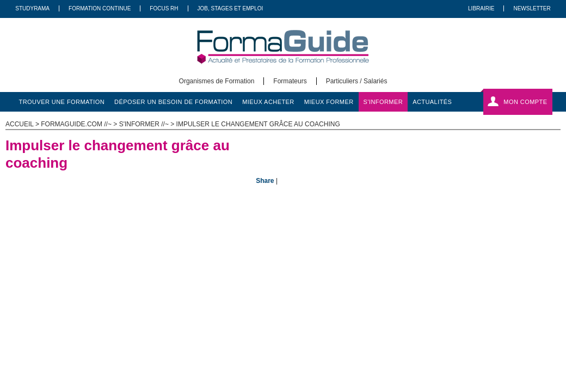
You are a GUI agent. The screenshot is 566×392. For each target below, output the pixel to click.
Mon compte (525, 102)
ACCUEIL (20, 124)
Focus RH (164, 8)
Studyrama (32, 8)
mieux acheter (268, 102)
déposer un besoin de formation (173, 102)
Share (265, 181)
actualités (432, 102)
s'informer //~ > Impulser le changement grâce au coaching (230, 124)
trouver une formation (62, 102)
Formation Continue (100, 8)
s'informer (383, 102)
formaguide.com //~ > (80, 124)
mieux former (329, 102)
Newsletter (532, 8)
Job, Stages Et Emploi (230, 8)
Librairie (481, 8)
